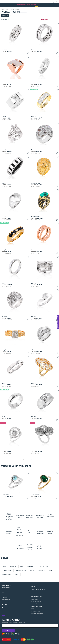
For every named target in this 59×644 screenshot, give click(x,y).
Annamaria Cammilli (21, 570)
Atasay (51, 570)
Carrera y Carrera (36, 183)
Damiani (4, 283)
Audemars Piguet (7, 574)
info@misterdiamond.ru (37, 596)
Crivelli (33, 350)
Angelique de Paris (7, 570)
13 (32, 460)
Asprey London (41, 570)
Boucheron (5, 450)
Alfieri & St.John (44, 566)
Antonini (32, 570)
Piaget (4, 417)
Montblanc (34, 83)
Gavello (4, 83)
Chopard (4, 217)
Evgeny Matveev (35, 217)
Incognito (4, 50)
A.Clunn (4, 566)
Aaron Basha (13, 566)
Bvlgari (33, 50)
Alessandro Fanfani (31, 566)
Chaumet (4, 116)
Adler (21, 566)
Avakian (17, 574)
